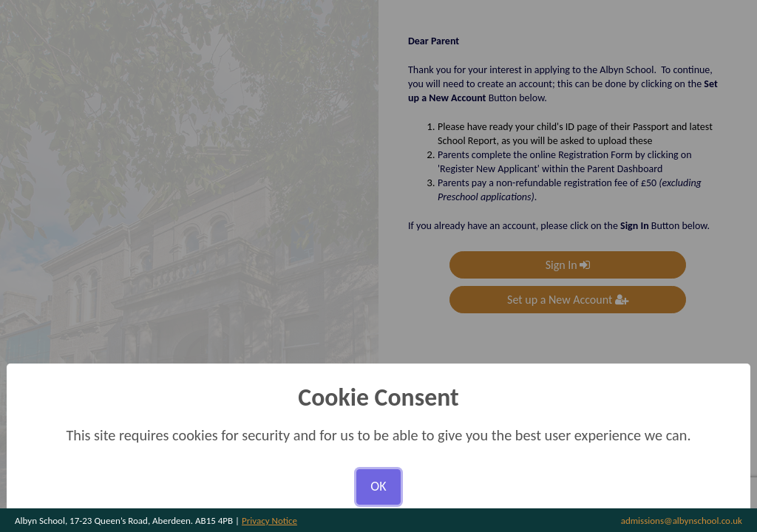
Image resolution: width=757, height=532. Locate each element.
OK (378, 486)
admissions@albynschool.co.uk (682, 521)
